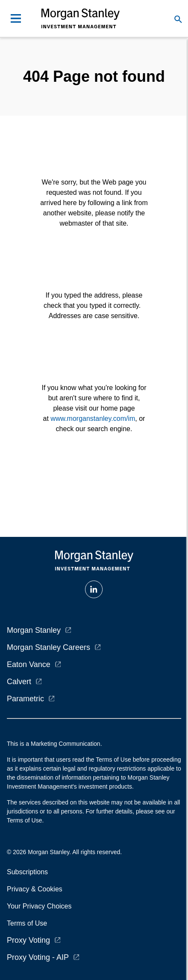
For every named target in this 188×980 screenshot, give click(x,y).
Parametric (25, 699)
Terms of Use (27, 923)
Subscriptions (27, 872)
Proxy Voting (28, 940)
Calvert (19, 682)
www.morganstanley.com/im (93, 419)
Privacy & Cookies (35, 889)
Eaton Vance (29, 664)
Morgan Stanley (34, 630)
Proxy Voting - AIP (38, 957)
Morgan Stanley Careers (48, 647)
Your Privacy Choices (41, 906)
